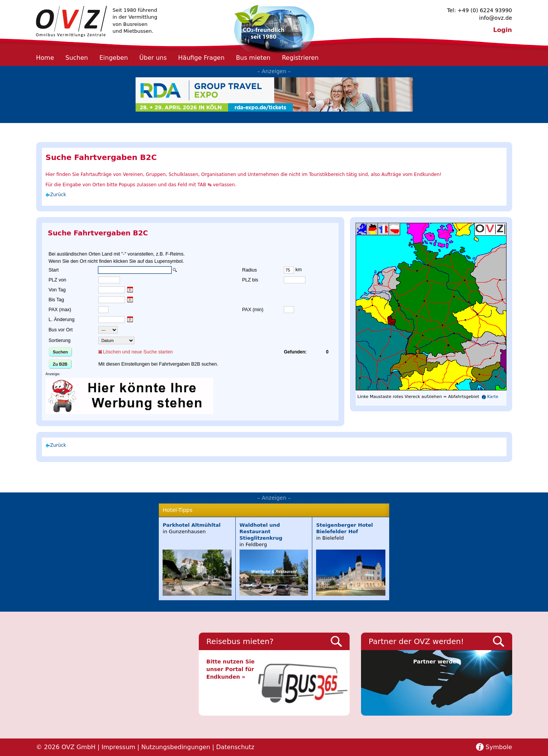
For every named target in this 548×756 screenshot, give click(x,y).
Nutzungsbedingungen (176, 747)
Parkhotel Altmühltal (192, 525)
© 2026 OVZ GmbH (66, 747)
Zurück (58, 195)
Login (503, 30)
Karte (493, 397)
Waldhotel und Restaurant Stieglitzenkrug (261, 531)
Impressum (118, 747)
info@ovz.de (495, 18)
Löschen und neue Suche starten (138, 352)
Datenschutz (235, 747)
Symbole (499, 747)
